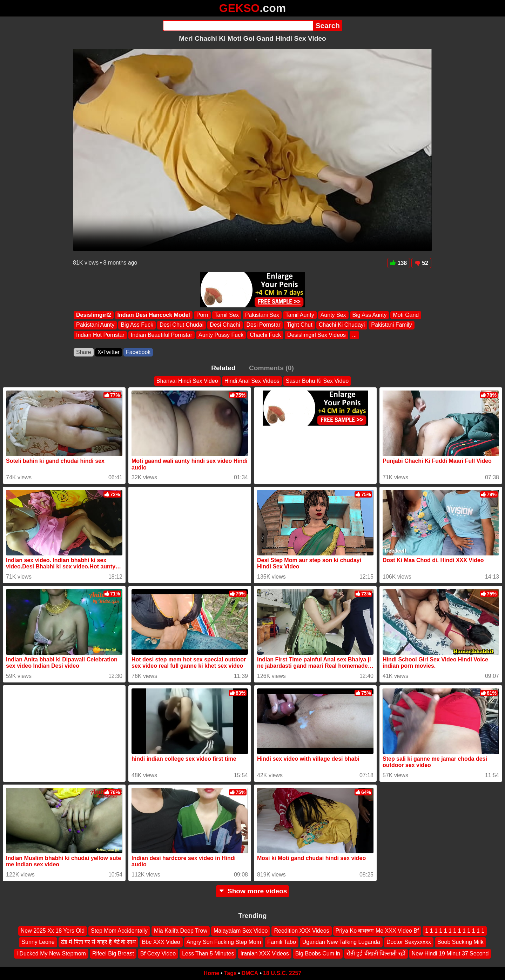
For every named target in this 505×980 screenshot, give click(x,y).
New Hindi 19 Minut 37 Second (450, 954)
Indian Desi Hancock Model (154, 315)
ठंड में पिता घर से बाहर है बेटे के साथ (98, 942)
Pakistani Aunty (95, 325)
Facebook (138, 352)
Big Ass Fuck (137, 325)
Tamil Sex (227, 315)
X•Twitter (109, 352)
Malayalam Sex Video (241, 931)
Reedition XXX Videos (301, 931)
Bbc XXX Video (161, 942)
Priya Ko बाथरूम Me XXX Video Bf (377, 931)
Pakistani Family (391, 325)
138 (399, 263)
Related (223, 368)
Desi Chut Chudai (181, 325)
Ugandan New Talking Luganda (341, 942)
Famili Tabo (282, 942)
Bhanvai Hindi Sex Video (187, 381)
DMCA (250, 973)
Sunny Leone (38, 942)
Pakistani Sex (262, 315)
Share (84, 352)
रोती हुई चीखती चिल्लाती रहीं (376, 954)
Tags (230, 973)
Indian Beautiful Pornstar (161, 335)
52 (421, 263)
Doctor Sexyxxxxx (409, 942)
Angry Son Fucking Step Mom (224, 942)
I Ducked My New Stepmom (51, 954)
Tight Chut (299, 325)
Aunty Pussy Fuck (221, 335)
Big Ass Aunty (370, 315)
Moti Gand (406, 315)
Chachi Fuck (265, 335)
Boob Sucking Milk (460, 942)
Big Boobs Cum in (318, 954)
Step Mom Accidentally (119, 931)
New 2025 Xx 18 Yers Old (53, 931)
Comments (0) (271, 368)
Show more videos (253, 891)
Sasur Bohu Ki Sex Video (317, 381)
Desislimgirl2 (94, 315)
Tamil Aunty (300, 315)
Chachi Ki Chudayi (342, 325)
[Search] (238, 26)
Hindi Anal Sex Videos (252, 381)
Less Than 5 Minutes (208, 954)
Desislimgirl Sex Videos (317, 335)
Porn (202, 315)
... (354, 335)
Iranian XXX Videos (264, 954)
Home (211, 973)
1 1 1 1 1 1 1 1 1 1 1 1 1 (455, 931)
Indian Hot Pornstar (100, 335)
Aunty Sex (333, 315)
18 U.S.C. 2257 (282, 973)
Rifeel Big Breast (113, 954)
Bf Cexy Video (158, 954)
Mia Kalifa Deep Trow (181, 931)
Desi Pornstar (264, 325)
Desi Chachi (225, 325)
